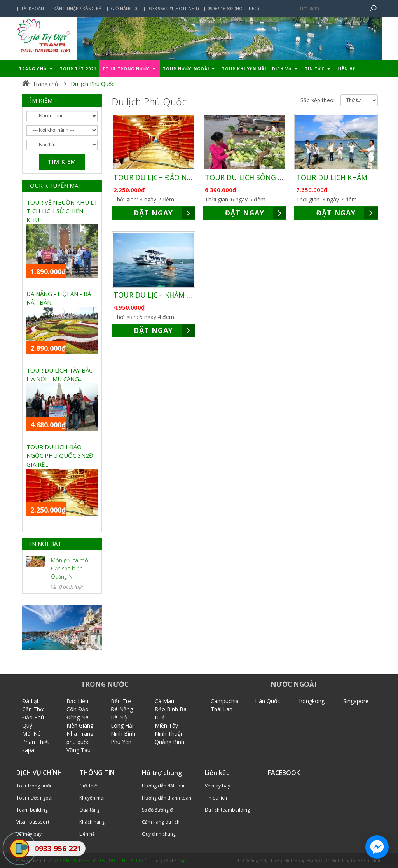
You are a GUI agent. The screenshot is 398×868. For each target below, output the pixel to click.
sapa (28, 750)
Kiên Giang (80, 725)
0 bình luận (68, 587)
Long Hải (122, 725)
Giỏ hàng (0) (125, 8)
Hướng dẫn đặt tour (163, 786)
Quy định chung (159, 834)
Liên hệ (347, 69)
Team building (32, 810)
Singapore (356, 701)
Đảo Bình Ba (171, 709)
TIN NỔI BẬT (44, 544)
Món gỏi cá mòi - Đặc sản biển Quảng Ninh (72, 568)
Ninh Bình (123, 734)
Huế (160, 717)
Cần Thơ (33, 709)
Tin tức (318, 69)
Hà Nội (119, 717)
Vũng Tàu (79, 750)
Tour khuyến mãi (244, 69)
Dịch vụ (285, 69)
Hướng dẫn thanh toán (167, 798)
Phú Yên (121, 742)
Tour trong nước (130, 69)
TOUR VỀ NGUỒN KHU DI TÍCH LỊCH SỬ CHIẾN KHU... (62, 211)
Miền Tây (166, 725)
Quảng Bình (169, 742)
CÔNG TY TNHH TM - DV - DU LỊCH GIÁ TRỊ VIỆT (104, 861)
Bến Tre (121, 701)
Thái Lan (222, 709)
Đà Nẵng (122, 709)
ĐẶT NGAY (164, 213)
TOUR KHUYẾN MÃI (53, 185)
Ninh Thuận (169, 734)
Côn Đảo (78, 709)
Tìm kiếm (62, 162)
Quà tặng (89, 810)
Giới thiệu (90, 786)
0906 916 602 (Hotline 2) (233, 8)
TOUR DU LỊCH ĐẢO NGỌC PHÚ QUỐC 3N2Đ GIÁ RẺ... (60, 456)
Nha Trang (80, 734)
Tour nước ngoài (189, 69)
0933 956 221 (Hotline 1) (173, 8)
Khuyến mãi (92, 798)
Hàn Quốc (267, 701)
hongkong (312, 701)
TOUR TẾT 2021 (78, 69)
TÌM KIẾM (39, 100)
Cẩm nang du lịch (161, 822)
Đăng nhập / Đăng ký (77, 8)
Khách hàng (92, 822)
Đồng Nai (78, 717)
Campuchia (225, 701)
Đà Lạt (31, 701)
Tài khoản (32, 8)
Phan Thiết (36, 742)
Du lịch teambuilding (227, 810)
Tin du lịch (216, 798)
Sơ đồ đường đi (158, 810)
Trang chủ (37, 69)
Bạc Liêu (77, 701)
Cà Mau (164, 701)
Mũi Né (31, 734)
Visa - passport (33, 822)
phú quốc (78, 742)
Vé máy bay (217, 786)
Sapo (183, 861)
